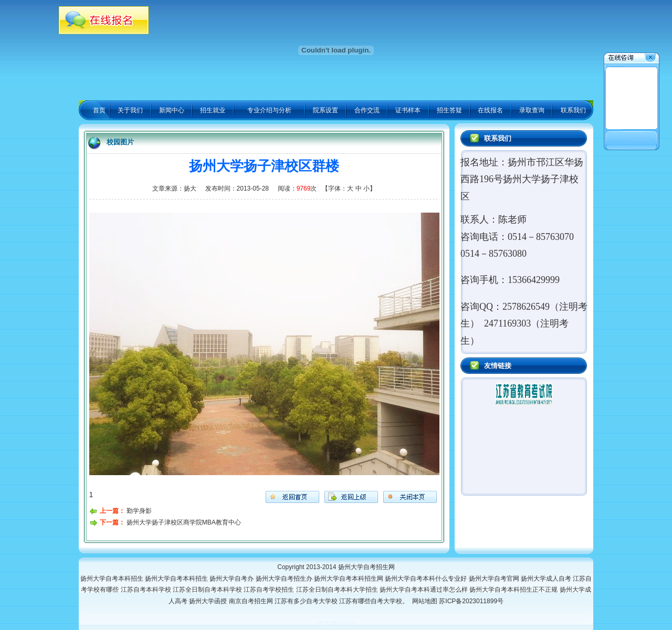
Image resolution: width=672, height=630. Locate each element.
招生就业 (213, 110)
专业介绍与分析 (269, 110)
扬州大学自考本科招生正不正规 (514, 590)
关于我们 (130, 110)
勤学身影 (139, 511)
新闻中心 (172, 110)
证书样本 (408, 110)
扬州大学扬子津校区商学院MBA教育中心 (184, 522)
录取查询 (532, 110)
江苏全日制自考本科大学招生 (338, 590)
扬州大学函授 (209, 601)
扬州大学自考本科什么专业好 (427, 579)
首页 (99, 110)
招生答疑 (449, 110)
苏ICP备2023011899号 (471, 601)
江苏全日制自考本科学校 (208, 590)
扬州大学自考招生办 (285, 579)
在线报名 (490, 110)
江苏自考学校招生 (270, 590)
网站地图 (425, 601)
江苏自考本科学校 (147, 590)
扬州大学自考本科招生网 (349, 579)
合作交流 (367, 110)
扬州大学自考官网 (495, 579)
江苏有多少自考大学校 (307, 601)
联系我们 (573, 110)
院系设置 (325, 110)
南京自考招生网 (252, 601)
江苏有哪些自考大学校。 (376, 601)
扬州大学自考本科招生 (113, 579)
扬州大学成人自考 (547, 579)
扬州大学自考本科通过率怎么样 (424, 590)
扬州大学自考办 (232, 579)
